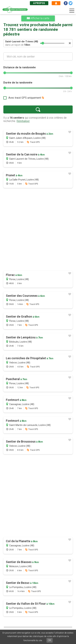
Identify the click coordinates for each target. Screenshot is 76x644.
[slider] (43, 43)
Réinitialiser (23, 121)
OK (50, 640)
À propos (39, 3)
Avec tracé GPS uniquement (25, 98)
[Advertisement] (38, 230)
